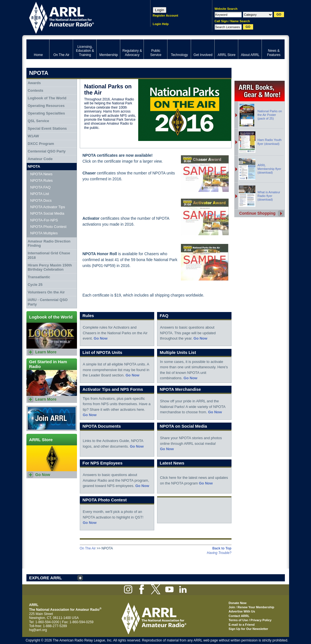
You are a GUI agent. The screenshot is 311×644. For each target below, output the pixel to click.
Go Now (101, 338)
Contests (35, 90)
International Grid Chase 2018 (49, 255)
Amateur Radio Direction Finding (49, 244)
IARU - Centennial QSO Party (47, 302)
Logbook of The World (47, 98)
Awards (34, 83)
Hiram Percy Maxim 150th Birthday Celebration (50, 267)
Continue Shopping (257, 213)
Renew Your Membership (256, 607)
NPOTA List (40, 194)
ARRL (81, 17)
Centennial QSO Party (46, 151)
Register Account (166, 15)
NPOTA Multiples (44, 233)
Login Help (161, 24)
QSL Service (38, 121)
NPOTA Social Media (47, 213)
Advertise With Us (242, 611)
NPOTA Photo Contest (48, 227)
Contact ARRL (239, 616)
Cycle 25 (35, 285)
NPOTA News (41, 174)
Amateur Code (40, 159)
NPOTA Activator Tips (48, 207)
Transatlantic (39, 277)
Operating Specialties (46, 113)
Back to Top (222, 548)
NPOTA (34, 166)
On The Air (88, 548)
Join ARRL (52, 418)
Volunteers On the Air (46, 292)
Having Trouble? (219, 553)
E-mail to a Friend (242, 625)
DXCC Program (41, 144)
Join (232, 607)
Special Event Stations (47, 128)
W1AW (33, 136)
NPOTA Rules (42, 180)
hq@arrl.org (38, 630)
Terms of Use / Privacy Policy (250, 620)
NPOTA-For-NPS (44, 220)
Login (160, 10)
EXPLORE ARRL (46, 578)
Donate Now (238, 603)
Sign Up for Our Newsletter (248, 629)
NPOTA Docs (41, 200)
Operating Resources (46, 106)
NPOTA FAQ (41, 187)
